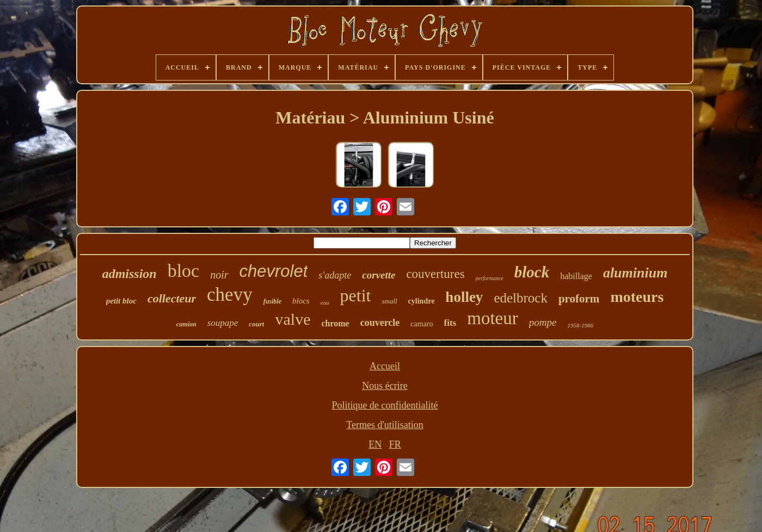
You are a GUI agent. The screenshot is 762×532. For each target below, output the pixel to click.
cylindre (422, 301)
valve (293, 319)
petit (356, 295)
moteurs (637, 297)
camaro (422, 324)
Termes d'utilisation (385, 425)
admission (130, 274)
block (532, 272)
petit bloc (121, 301)
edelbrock (521, 298)
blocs (301, 301)
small (389, 301)
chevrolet (274, 271)
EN (375, 444)
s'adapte (335, 275)
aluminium (635, 273)
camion (186, 324)
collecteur (172, 298)
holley (464, 297)
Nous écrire (385, 386)
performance (490, 278)
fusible (272, 301)
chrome (335, 323)
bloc (184, 271)
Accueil (385, 366)
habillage (576, 276)
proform (579, 299)
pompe (543, 322)
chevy (230, 295)
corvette (379, 275)
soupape (223, 323)
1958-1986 (580, 325)
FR (395, 444)
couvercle (380, 323)
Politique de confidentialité (385, 405)
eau (325, 302)
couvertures (435, 274)
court (256, 324)
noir (219, 275)
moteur (492, 318)
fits (450, 323)
